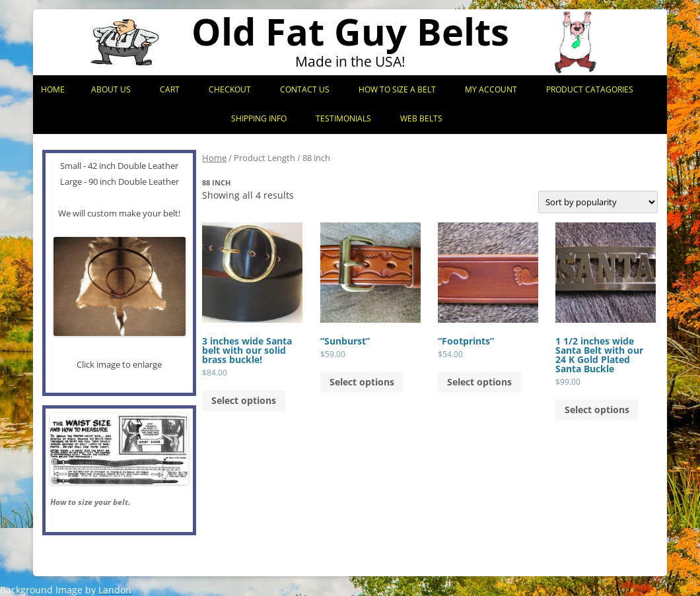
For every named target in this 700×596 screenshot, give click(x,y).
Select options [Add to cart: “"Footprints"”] (479, 382)
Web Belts (421, 118)
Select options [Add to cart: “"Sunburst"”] (362, 382)
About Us (111, 89)
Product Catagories (590, 89)
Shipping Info (259, 118)
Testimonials (343, 118)
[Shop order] (598, 202)
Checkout (230, 89)
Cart (170, 89)
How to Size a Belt (397, 89)
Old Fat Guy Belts (350, 31)
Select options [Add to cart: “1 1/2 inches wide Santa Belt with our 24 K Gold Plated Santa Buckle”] (597, 410)
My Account (491, 89)
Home (53, 89)
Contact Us (305, 89)
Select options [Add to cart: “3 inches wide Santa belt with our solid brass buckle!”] (244, 400)
